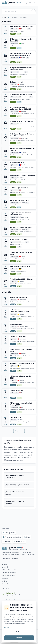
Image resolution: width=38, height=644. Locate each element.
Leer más (8, 627)
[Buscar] (18, 11)
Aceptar (19, 638)
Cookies (4, 581)
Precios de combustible (12, 537)
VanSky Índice (9, 533)
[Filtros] (33, 11)
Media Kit (13, 570)
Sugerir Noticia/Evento (10, 558)
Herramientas (19, 542)
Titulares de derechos (9, 573)
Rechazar (19, 632)
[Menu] (35, 3)
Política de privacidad (9, 575)
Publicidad (5, 570)
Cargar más (19, 431)
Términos (5, 578)
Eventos (7, 542)
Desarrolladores (7, 584)
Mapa (27, 537)
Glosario (4, 564)
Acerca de (5, 567)
